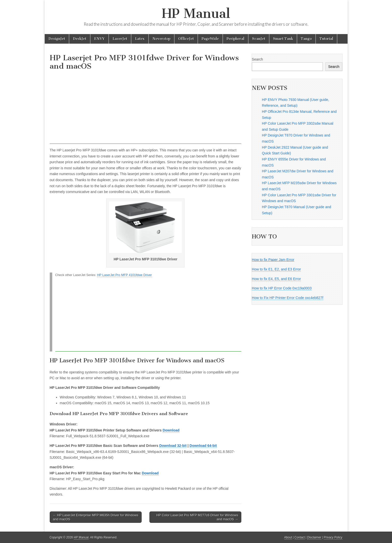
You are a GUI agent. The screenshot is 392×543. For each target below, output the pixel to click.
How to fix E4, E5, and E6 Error (277, 279)
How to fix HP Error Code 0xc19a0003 (282, 288)
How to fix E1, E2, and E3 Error (277, 269)
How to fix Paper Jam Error (273, 260)
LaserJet (120, 39)
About (288, 537)
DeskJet (80, 39)
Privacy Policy (333, 537)
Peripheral (236, 39)
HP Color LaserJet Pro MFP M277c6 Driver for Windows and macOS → (197, 517)
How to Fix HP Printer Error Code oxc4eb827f (288, 298)
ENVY (99, 39)
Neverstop (161, 39)
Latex (140, 39)
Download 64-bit (203, 446)
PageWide (210, 39)
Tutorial (326, 39)
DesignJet (57, 39)
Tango (306, 39)
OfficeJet (186, 39)
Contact (300, 537)
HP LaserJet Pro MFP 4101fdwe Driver (124, 275)
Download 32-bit (173, 446)
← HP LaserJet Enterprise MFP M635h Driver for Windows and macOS (96, 517)
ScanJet (259, 39)
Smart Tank (283, 39)
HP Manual (196, 13)
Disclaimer (314, 537)
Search (257, 59)
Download (171, 430)
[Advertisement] (146, 108)
